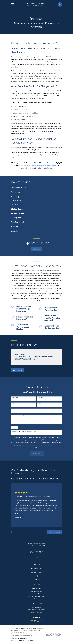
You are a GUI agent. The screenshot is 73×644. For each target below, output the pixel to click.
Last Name (41, 398)
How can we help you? (18, 416)
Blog (36, 576)
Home (36, 561)
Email (39, 404)
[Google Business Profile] (32, 621)
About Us (36, 249)
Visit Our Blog (18, 370)
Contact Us (36, 580)
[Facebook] (35, 621)
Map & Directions (37, 599)
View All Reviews (54, 532)
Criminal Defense (36, 572)
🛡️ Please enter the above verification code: (24, 431)
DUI (60, 71)
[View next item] (16, 532)
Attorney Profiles (36, 568)
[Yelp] (41, 621)
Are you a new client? (18, 410)
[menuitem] (37, 188)
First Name (15, 398)
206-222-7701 (37, 552)
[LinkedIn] (38, 621)
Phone (14, 404)
